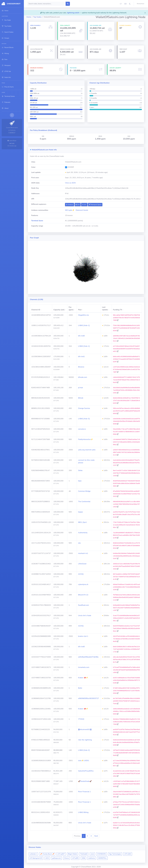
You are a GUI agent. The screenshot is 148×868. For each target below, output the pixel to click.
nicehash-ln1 (83, 553)
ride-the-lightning (85, 740)
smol (92, 854)
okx (79, 543)
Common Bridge (84, 491)
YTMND (81, 719)
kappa (80, 512)
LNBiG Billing (83, 812)
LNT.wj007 (61, 854)
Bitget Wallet (72, 854)
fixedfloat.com (83, 605)
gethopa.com (57, 858)
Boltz (80, 688)
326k (83, 858)
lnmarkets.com (84, 667)
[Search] (47, 4)
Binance (81, 367)
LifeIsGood (82, 564)
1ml (78, 205)
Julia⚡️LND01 (84, 761)
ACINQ (81, 574)
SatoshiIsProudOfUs (86, 771)
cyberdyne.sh (83, 584)
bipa (80, 481)
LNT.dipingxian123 (36, 858)
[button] (141, 4)
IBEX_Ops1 (82, 522)
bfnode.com (83, 377)
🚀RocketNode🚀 (85, 781)
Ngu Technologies (115, 854)
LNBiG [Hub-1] (84, 325)
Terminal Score (37, 221)
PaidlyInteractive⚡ (86, 439)
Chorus (67, 858)
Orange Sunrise (84, 408)
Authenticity (83, 533)
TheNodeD (84, 854)
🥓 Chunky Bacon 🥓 (47, 854)
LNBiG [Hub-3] (84, 419)
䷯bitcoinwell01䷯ (85, 729)
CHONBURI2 (101, 854)
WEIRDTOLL (102, 858)
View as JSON (70, 183)
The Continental (84, 502)
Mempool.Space (95, 205)
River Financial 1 (84, 792)
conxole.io (82, 429)
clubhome (92, 858)
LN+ (84, 205)
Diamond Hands (82, 210)
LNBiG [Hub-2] (84, 750)
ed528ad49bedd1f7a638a (88, 657)
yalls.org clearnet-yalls (87, 450)
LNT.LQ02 (128, 854)
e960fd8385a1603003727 (88, 698)
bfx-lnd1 (81, 357)
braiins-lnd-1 (83, 636)
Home (29, 17)
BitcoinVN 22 (83, 595)
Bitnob (81, 398)
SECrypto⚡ (70, 210)
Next (96, 836)
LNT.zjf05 (75, 858)
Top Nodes (37, 17)
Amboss (70, 205)
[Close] (145, 13)
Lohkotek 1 (33, 854)
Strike (80, 470)
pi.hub (80, 388)
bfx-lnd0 (81, 336)
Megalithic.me (83, 315)
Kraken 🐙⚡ (83, 678)
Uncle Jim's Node (85, 616)
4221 (47, 858)
